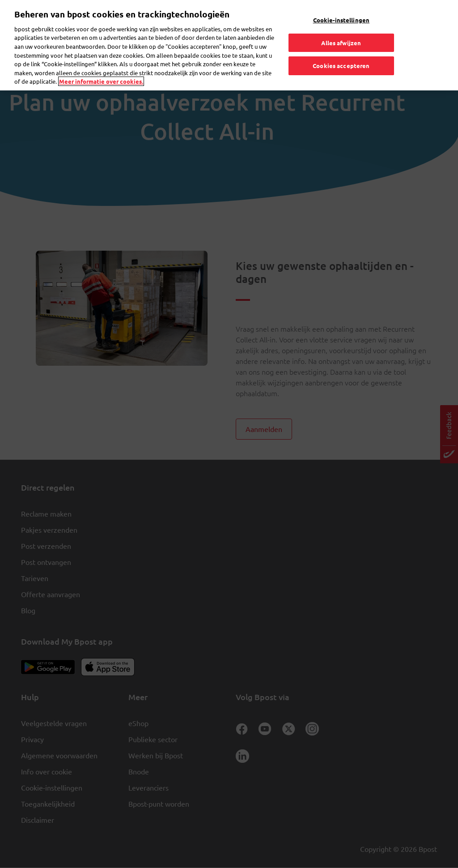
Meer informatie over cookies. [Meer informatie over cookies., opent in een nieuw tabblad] (101, 62)
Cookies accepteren (341, 47)
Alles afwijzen (341, 24)
